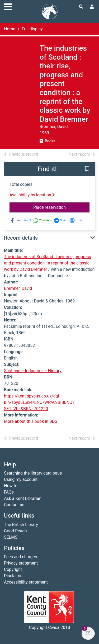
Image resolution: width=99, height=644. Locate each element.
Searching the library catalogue (33, 473)
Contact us (14, 505)
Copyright (13, 569)
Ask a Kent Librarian (23, 498)
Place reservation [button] (61, 207)
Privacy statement (21, 563)
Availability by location (32, 195)
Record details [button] (21, 238)
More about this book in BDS (31, 421)
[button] (87, 169)
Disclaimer (14, 576)
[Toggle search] (81, 7)
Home (10, 29)
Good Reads (15, 531)
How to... (12, 486)
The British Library (21, 525)
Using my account (21, 479)
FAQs (9, 492)
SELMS (11, 537)
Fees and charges (20, 557)
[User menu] (92, 7)
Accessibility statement (26, 582)
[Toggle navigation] (8, 6)
